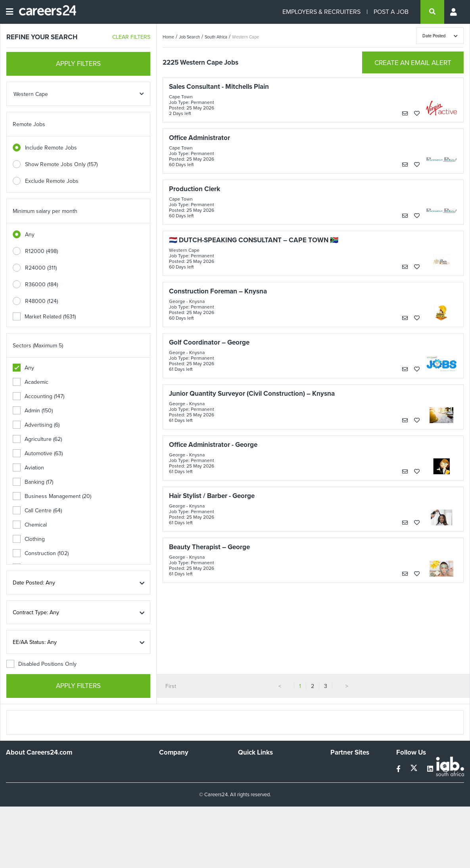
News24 (341, 779)
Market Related (44, 317)
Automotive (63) (38, 453)
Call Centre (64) (37, 511)
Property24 (344, 789)
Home (168, 37)
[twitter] (415, 769)
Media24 (341, 800)
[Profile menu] (454, 12)
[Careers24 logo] (45, 12)
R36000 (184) (41, 285)
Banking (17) (33, 482)
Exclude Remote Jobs (52, 181)
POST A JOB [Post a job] (391, 12)
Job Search (189, 37)
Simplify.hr (343, 768)
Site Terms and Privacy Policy (273, 789)
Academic (31, 382)
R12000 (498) (41, 251)
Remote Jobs (29, 124)
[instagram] (446, 769)
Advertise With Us (181, 779)
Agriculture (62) (37, 439)
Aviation (28, 468)
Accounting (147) (38, 396)
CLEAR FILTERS (131, 37)
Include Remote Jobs (51, 148)
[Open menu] (10, 12)
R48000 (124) (41, 301)
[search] (432, 12)
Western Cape (246, 37)
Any (30, 235)
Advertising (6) (36, 425)
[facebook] (399, 769)
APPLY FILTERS (78, 64)
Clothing (29, 539)
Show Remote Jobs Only (61, 164)
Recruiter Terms (257, 811)
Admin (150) (33, 411)
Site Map (248, 779)
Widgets (248, 800)
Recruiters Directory (263, 768)
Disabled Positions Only (41, 664)
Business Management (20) (52, 496)
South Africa (216, 37)
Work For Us (174, 768)
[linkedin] (431, 769)
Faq (243, 821)
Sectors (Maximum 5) (38, 346)
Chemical (30, 525)
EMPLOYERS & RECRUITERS (321, 12)
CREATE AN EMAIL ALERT (413, 63)
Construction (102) (41, 553)
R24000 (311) (41, 268)
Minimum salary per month (45, 211)
